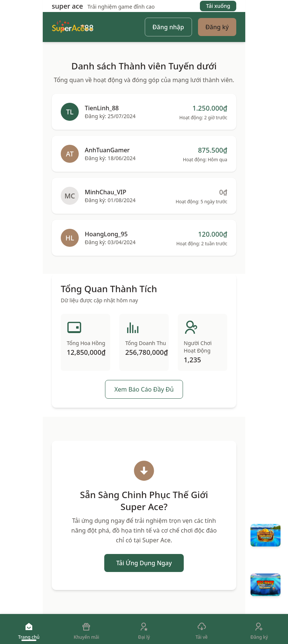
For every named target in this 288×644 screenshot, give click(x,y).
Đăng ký (217, 27)
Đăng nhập (168, 27)
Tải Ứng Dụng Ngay (144, 563)
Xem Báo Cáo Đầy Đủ (144, 389)
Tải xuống (218, 6)
